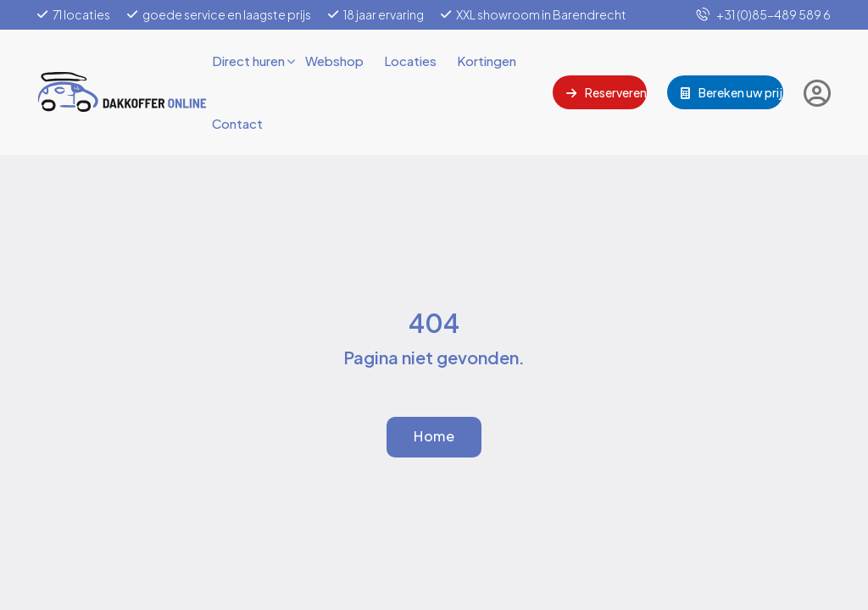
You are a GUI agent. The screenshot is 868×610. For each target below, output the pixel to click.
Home (434, 436)
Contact (237, 123)
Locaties (410, 61)
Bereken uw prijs (732, 92)
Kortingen (487, 61)
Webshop (334, 61)
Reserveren (606, 92)
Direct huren (248, 61)
